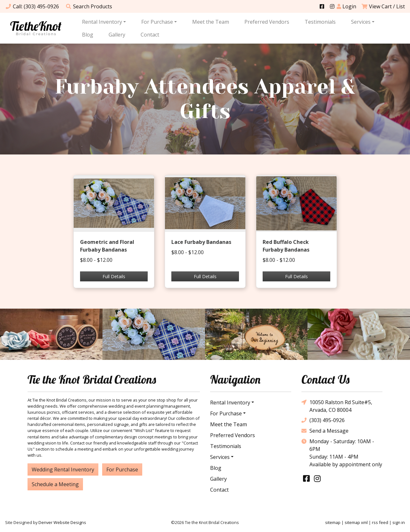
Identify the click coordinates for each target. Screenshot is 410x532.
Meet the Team (211, 22)
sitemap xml (356, 522)
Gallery (117, 35)
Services (361, 22)
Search (89, 6)
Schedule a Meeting (55, 484)
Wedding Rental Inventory (63, 470)
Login (346, 6)
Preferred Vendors (267, 22)
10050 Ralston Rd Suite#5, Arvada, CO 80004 (337, 406)
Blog (88, 35)
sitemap (333, 522)
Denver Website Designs (62, 522)
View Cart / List (383, 6)
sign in (399, 522)
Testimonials (320, 22)
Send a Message (325, 431)
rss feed (380, 522)
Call (32, 6)
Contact (150, 35)
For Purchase (157, 22)
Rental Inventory (102, 22)
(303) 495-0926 (323, 420)
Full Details (114, 276)
